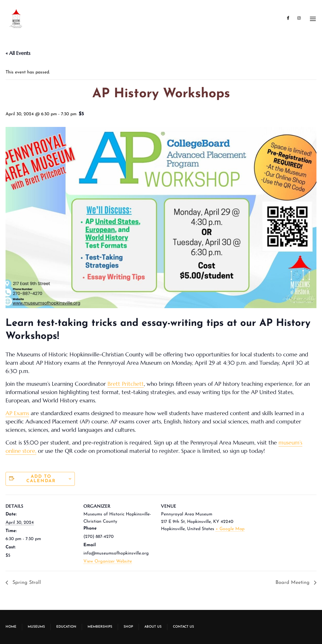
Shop (128, 627)
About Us (153, 627)
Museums (36, 627)
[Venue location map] (287, 533)
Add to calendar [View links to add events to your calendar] (41, 479)
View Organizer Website (108, 561)
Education (66, 627)
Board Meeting (293, 583)
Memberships (100, 627)
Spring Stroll (26, 583)
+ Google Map (230, 529)
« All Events (18, 53)
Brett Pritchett (126, 384)
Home (11, 627)
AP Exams (17, 413)
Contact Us (183, 627)
